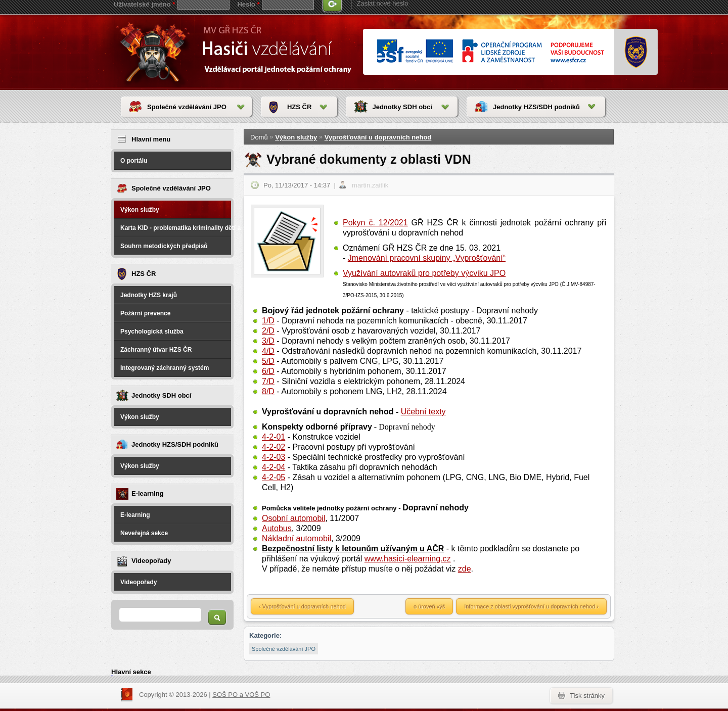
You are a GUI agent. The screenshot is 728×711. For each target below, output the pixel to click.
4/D (268, 351)
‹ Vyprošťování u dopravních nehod (302, 606)
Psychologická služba (152, 331)
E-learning (135, 515)
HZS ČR (299, 107)
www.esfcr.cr (490, 52)
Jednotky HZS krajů (149, 295)
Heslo (248, 4)
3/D (268, 341)
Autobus (277, 528)
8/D (268, 391)
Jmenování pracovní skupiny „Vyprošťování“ (427, 258)
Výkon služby (140, 210)
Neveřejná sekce (144, 533)
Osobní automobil (293, 518)
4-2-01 (274, 437)
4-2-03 (274, 457)
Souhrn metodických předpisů (164, 246)
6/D (268, 371)
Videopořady (139, 582)
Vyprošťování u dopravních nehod (378, 137)
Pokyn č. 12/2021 (375, 223)
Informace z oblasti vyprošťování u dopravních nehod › (531, 606)
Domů (259, 137)
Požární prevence (145, 313)
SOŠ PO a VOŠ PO (241, 695)
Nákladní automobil (297, 538)
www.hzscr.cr (636, 52)
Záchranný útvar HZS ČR (156, 350)
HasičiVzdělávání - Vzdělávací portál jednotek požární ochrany (155, 52)
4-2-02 (274, 447)
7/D (268, 381)
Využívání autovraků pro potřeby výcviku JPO (424, 273)
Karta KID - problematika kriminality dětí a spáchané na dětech (176, 228)
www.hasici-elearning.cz (408, 559)
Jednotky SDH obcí (402, 107)
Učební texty (423, 412)
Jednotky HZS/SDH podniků (536, 107)
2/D (268, 331)
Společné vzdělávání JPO (187, 107)
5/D (268, 361)
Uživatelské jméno (144, 4)
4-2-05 (274, 477)
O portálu (134, 161)
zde (465, 569)
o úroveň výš (429, 606)
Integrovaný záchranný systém (165, 368)
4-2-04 (274, 467)
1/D (268, 321)
